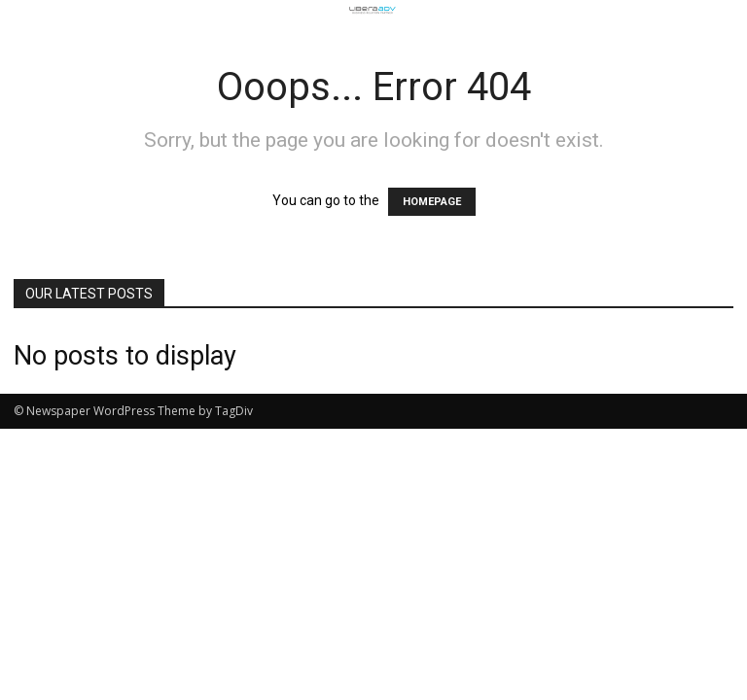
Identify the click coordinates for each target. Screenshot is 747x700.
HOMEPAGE (432, 202)
